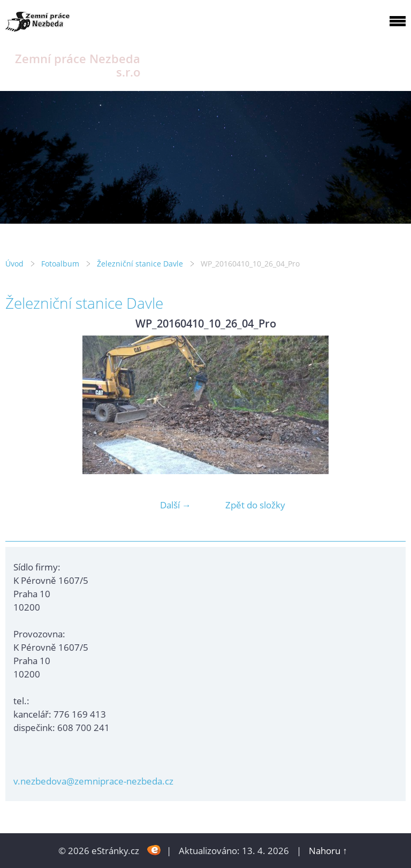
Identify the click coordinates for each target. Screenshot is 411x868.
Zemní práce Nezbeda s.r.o (78, 65)
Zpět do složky (255, 505)
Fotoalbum (60, 264)
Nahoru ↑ (328, 851)
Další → (176, 505)
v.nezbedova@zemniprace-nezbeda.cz (93, 781)
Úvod (14, 264)
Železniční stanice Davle (140, 264)
